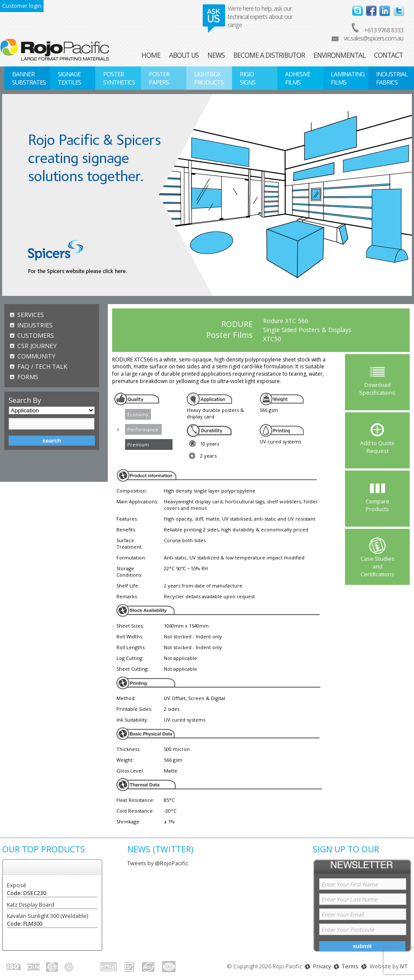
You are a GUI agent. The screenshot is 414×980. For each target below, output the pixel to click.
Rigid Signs (248, 78)
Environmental (339, 55)
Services (31, 315)
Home (151, 55)
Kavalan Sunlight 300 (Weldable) (47, 916)
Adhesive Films (298, 78)
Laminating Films (348, 78)
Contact (388, 55)
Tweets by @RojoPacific (158, 863)
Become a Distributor (269, 55)
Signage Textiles (69, 78)
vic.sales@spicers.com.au (373, 38)
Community (36, 356)
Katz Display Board (31, 905)
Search (52, 441)
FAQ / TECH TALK (42, 366)
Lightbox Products (209, 78)
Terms (350, 966)
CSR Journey (37, 346)
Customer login (22, 6)
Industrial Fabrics (392, 78)
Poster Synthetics (119, 78)
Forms (28, 377)
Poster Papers (159, 78)
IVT (404, 966)
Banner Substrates (29, 78)
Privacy (322, 966)
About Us (184, 55)
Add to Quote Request (377, 447)
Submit (362, 946)
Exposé (17, 885)
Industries (35, 325)
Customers (36, 335)
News (216, 55)
